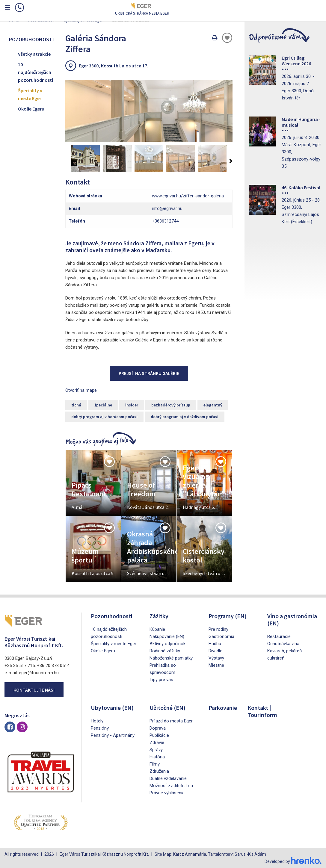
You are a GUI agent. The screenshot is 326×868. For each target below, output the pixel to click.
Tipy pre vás (161, 680)
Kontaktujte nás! (34, 690)
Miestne (216, 665)
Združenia (159, 771)
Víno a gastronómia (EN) (292, 620)
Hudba (215, 644)
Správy (156, 750)
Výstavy (216, 658)
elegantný (213, 405)
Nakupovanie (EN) (167, 636)
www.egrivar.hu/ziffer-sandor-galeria (188, 196)
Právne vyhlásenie (167, 793)
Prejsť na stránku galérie (149, 373)
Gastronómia (221, 636)
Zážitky (159, 616)
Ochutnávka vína (283, 644)
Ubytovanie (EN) (112, 708)
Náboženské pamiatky (171, 658)
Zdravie (157, 743)
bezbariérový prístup (171, 405)
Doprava (158, 728)
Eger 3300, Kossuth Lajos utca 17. (114, 66)
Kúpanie (157, 629)
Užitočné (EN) (167, 708)
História (157, 757)
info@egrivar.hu (167, 208)
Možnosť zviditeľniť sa (171, 786)
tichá (76, 405)
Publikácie (159, 735)
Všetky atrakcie (34, 54)
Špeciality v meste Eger (30, 94)
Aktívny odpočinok (167, 644)
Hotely (97, 721)
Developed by (293, 861)
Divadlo (216, 651)
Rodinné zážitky (165, 651)
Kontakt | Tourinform (262, 711)
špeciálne (103, 405)
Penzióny (100, 728)
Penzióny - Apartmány (113, 735)
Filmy (155, 764)
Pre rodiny (218, 629)
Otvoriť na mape (81, 390)
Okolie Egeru (31, 109)
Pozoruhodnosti (112, 616)
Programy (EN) (228, 616)
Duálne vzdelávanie (168, 778)
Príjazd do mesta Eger (171, 721)
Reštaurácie (279, 636)
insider (132, 405)
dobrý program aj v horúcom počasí (104, 417)
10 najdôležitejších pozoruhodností (36, 72)
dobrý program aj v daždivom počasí (185, 417)
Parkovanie (223, 708)
